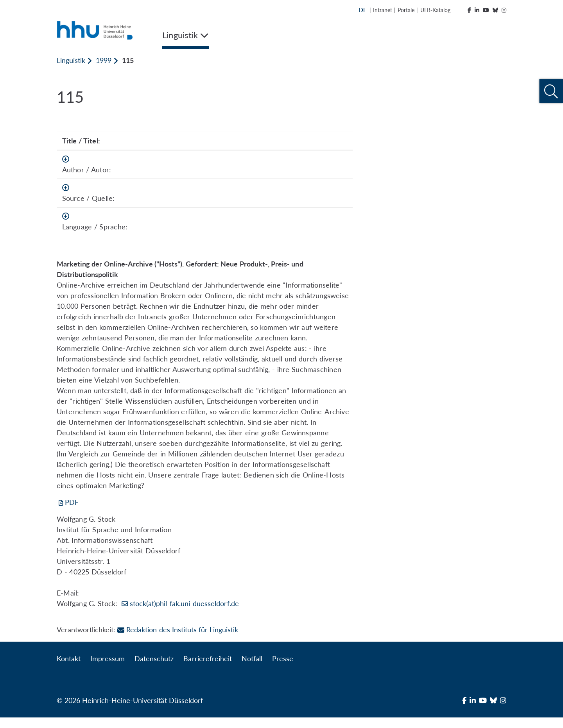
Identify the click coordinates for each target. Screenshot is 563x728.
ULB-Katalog (435, 10)
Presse (283, 669)
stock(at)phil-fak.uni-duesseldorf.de (184, 614)
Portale (406, 10)
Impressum (108, 669)
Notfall (252, 669)
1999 (104, 60)
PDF (72, 513)
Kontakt (69, 669)
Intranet (383, 10)
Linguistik (71, 60)
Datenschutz (154, 669)
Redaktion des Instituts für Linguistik (178, 640)
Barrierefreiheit (207, 669)
